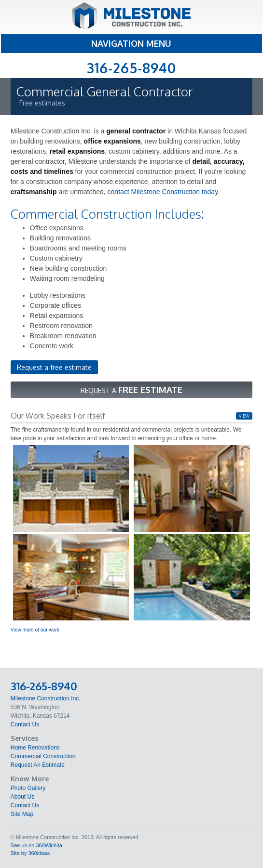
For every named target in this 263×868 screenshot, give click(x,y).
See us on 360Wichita (36, 845)
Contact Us (25, 724)
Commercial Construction (43, 756)
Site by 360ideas (30, 853)
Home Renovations (35, 748)
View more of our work (35, 630)
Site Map (22, 814)
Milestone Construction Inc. (46, 698)
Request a (131, 390)
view (244, 416)
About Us (22, 797)
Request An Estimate (38, 765)
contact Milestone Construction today (163, 192)
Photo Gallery (28, 788)
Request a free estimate (54, 367)
